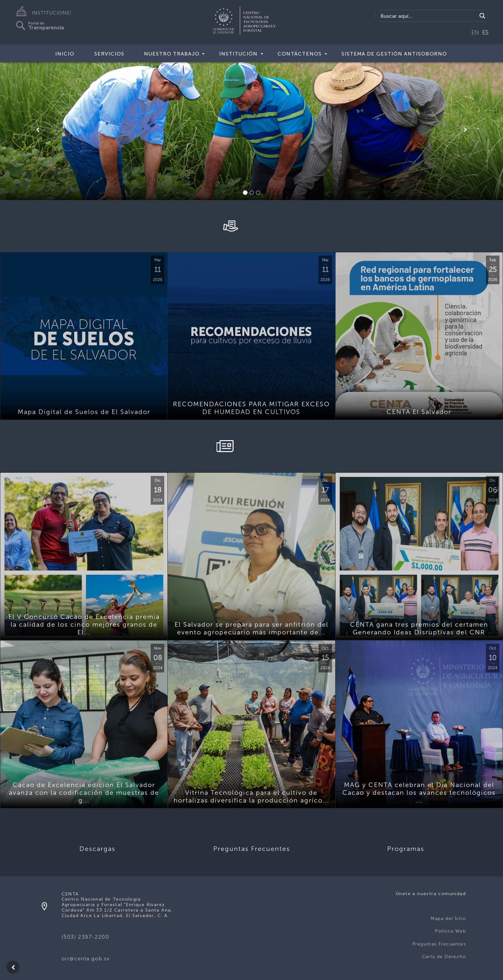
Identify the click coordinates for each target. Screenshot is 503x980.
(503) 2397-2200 (86, 937)
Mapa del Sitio (448, 919)
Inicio (65, 54)
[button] (38, 130)
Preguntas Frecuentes (439, 944)
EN (475, 33)
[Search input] (428, 16)
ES (485, 33)
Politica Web (450, 931)
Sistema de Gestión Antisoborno (394, 54)
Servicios (109, 54)
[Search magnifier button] (482, 16)
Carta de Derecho (444, 957)
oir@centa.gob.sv (86, 959)
